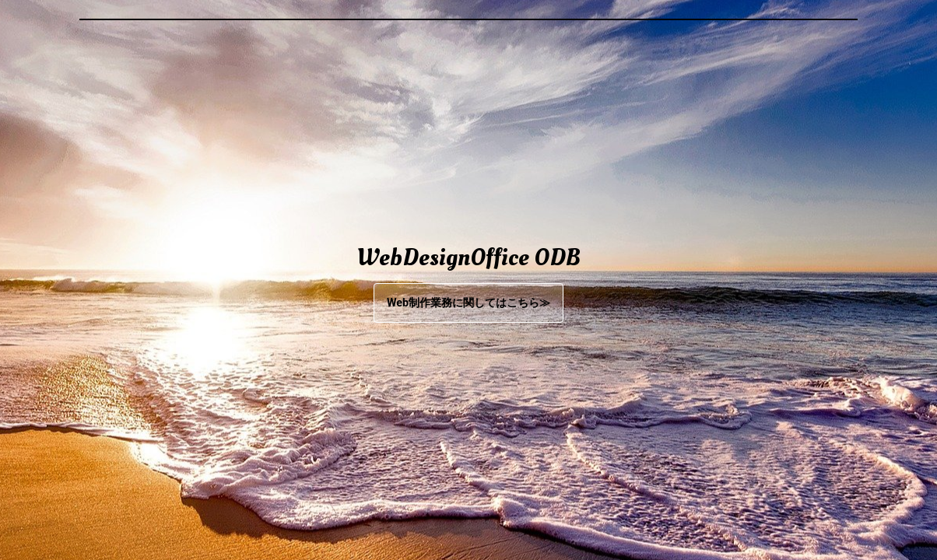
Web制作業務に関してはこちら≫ (468, 303)
